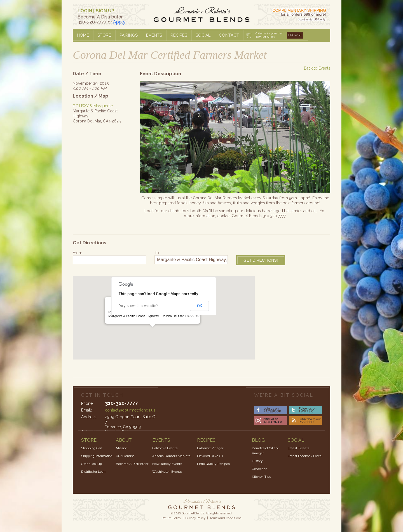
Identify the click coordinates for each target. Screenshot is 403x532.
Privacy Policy (195, 518)
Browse (295, 35)
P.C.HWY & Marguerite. (93, 106)
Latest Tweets (298, 448)
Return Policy (171, 518)
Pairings (129, 35)
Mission (122, 448)
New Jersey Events (167, 464)
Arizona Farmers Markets (171, 456)
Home (83, 35)
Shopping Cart (92, 448)
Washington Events (167, 472)
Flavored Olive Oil (210, 456)
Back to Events (317, 68)
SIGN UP (105, 11)
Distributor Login (94, 472)
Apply (119, 22)
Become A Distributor (132, 464)
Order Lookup (92, 464)
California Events (165, 448)
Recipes (179, 35)
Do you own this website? (138, 306)
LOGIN (85, 11)
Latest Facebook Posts (304, 456)
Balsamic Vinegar (210, 448)
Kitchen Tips (261, 477)
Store (104, 35)
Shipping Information (97, 456)
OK (200, 306)
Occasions (259, 469)
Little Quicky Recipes (213, 464)
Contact (229, 35)
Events (154, 35)
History (257, 461)
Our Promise (125, 456)
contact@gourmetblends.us (130, 410)
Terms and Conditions (225, 518)
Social (203, 35)
